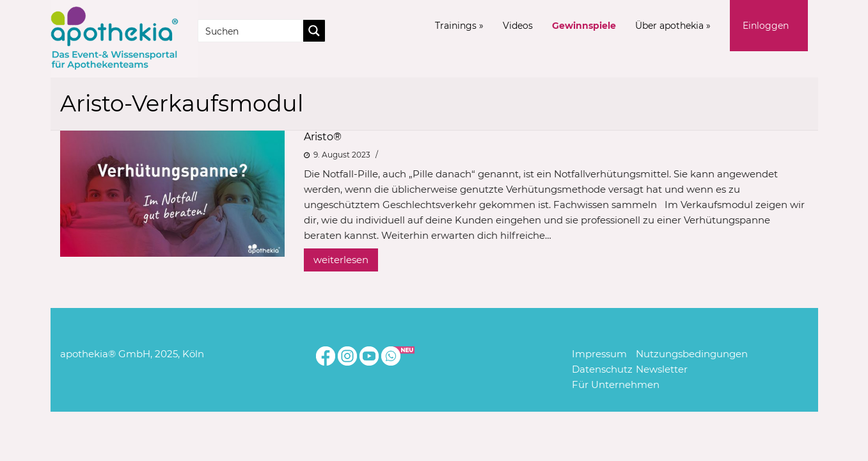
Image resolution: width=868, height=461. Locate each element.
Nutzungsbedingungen (692, 354)
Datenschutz (602, 369)
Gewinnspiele (584, 26)
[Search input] (251, 31)
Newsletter (662, 369)
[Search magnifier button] (314, 31)
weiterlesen (341, 260)
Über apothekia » (673, 26)
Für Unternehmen (616, 384)
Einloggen (766, 26)
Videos (518, 26)
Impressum (599, 354)
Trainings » (459, 26)
